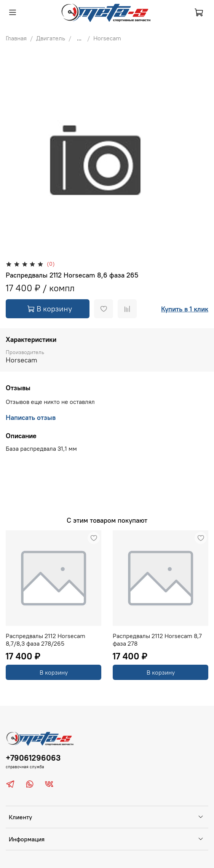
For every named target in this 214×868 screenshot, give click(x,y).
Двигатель (51, 38)
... (79, 38)
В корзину (54, 672)
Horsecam (107, 38)
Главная (16, 38)
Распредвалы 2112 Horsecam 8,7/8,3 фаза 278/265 (46, 640)
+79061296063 (33, 758)
